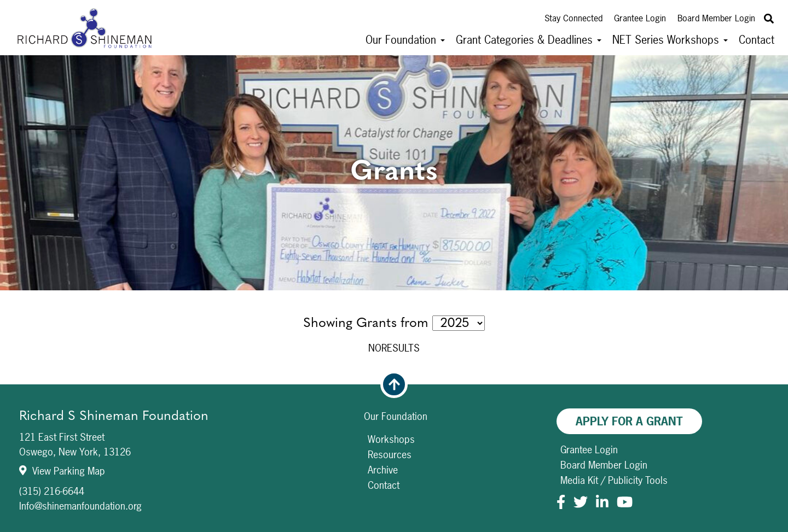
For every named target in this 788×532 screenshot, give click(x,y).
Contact (757, 40)
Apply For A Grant (629, 421)
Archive (383, 470)
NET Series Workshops (670, 40)
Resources (390, 455)
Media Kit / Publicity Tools (614, 480)
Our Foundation (405, 40)
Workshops (391, 439)
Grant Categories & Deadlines (529, 40)
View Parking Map (62, 471)
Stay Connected (573, 18)
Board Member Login (716, 18)
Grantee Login (640, 18)
